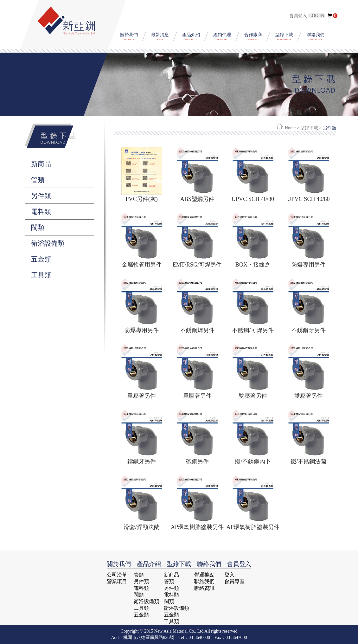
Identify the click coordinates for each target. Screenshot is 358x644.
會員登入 (308, 16)
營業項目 (117, 581)
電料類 (41, 212)
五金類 (41, 259)
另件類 (41, 196)
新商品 (41, 164)
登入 (229, 575)
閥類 (38, 228)
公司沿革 (117, 575)
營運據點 (204, 575)
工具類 (41, 275)
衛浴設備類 (48, 243)
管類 (38, 180)
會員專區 (234, 581)
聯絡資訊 (204, 588)
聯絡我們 (204, 581)
